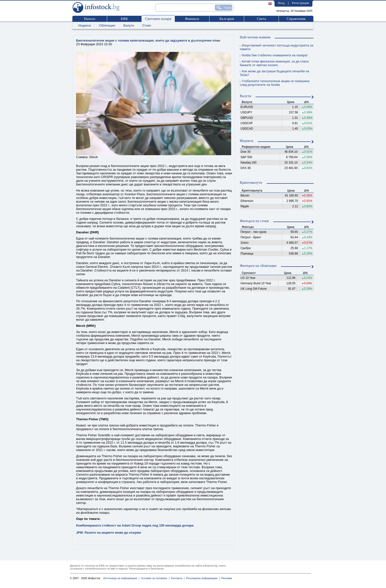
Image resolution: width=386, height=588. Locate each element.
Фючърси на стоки (254, 221)
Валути (129, 25)
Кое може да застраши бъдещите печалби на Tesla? (274, 73)
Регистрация (300, 3)
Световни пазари (158, 19)
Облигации (107, 25)
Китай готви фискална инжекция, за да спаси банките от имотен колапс (274, 63)
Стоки (147, 25)
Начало (90, 19)
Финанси (192, 19)
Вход (281, 3)
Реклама (226, 578)
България (227, 19)
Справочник (296, 19)
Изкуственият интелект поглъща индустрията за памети (276, 47)
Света (261, 19)
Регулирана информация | (202, 578)
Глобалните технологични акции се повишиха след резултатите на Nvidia (275, 83)
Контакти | (177, 578)
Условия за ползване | (154, 578)
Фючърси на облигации (258, 266)
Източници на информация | (121, 578)
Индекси (85, 25)
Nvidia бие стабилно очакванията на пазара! (274, 55)
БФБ (124, 19)
